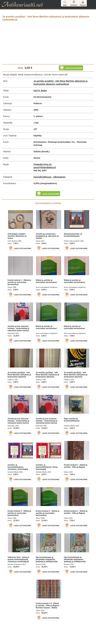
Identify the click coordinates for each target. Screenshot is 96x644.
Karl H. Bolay (40, 91)
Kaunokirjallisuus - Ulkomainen (50, 177)
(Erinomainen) (44, 97)
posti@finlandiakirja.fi (45, 167)
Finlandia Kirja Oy (43, 164)
